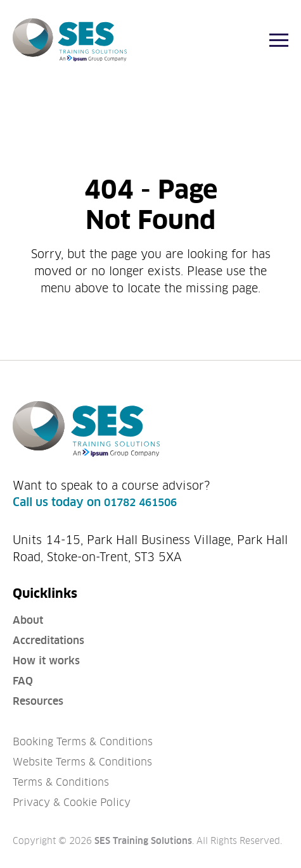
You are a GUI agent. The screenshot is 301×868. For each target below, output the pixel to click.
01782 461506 (140, 503)
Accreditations (48, 641)
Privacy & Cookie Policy (72, 803)
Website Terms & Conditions (82, 762)
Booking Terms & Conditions (83, 742)
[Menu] (279, 40)
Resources (38, 701)
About (28, 620)
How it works (46, 661)
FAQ (23, 681)
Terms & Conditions (61, 782)
